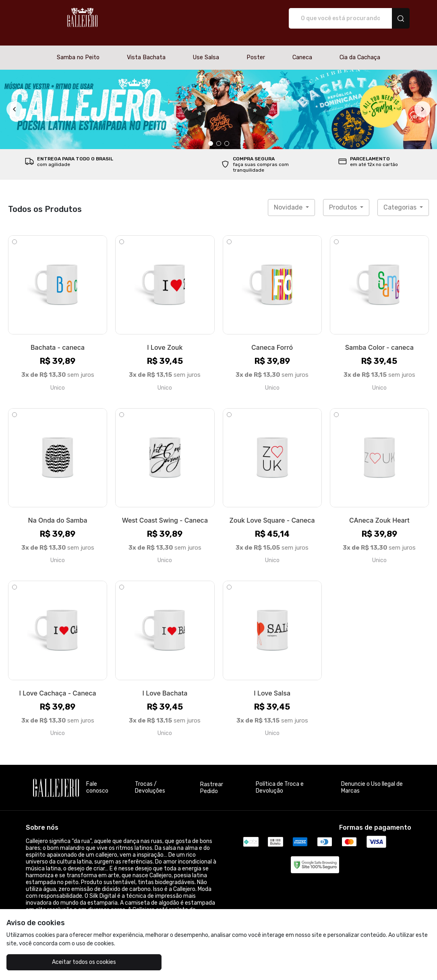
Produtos (344, 199)
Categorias (401, 199)
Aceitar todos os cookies (59, 962)
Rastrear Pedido (212, 779)
